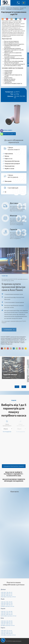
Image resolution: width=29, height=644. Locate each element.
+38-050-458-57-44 (7, 633)
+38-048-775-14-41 (6, 631)
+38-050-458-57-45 (7, 614)
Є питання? (9, 330)
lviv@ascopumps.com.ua (7, 607)
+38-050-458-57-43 (7, 604)
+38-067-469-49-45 (7, 615)
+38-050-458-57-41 (7, 595)
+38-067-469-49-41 (7, 596)
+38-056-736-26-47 (7, 593)
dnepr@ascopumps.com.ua (8, 598)
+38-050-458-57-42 (7, 623)
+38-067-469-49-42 (7, 625)
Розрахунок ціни (8, 134)
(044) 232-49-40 (20, 3)
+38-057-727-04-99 (7, 612)
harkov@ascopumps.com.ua (8, 617)
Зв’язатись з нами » (6, 130)
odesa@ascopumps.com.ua (8, 636)
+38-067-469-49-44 (7, 634)
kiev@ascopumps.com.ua (8, 626)
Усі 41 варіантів (7, 432)
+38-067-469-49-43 (7, 606)
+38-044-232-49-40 (7, 622)
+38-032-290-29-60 (7, 603)
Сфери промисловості (7, 423)
